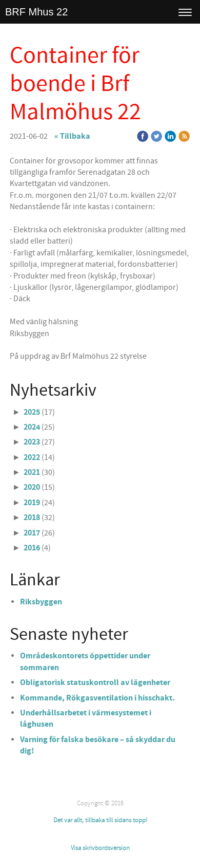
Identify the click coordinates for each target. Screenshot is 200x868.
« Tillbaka (72, 136)
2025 (32, 412)
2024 (32, 427)
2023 (32, 442)
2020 (32, 487)
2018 (32, 518)
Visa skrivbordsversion (100, 848)
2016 (32, 548)
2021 (32, 472)
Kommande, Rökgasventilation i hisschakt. (97, 698)
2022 (32, 457)
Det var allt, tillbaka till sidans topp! (100, 820)
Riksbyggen (41, 602)
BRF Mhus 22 (36, 12)
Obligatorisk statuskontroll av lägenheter (95, 682)
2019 (32, 503)
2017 (32, 533)
